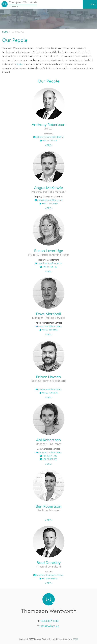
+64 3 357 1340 (49, 456)
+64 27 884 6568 (49, 330)
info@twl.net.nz (49, 626)
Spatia (20, 64)
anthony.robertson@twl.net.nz (49, 137)
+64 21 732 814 (49, 140)
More (49, 145)
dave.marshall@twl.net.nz (49, 326)
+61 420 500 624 (49, 578)
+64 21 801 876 (49, 459)
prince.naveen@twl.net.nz (49, 389)
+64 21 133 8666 (49, 203)
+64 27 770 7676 (49, 393)
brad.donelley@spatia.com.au (49, 575)
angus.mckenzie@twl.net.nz (49, 200)
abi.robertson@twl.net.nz (49, 452)
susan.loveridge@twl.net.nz (49, 263)
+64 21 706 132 (49, 267)
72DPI (75, 639)
